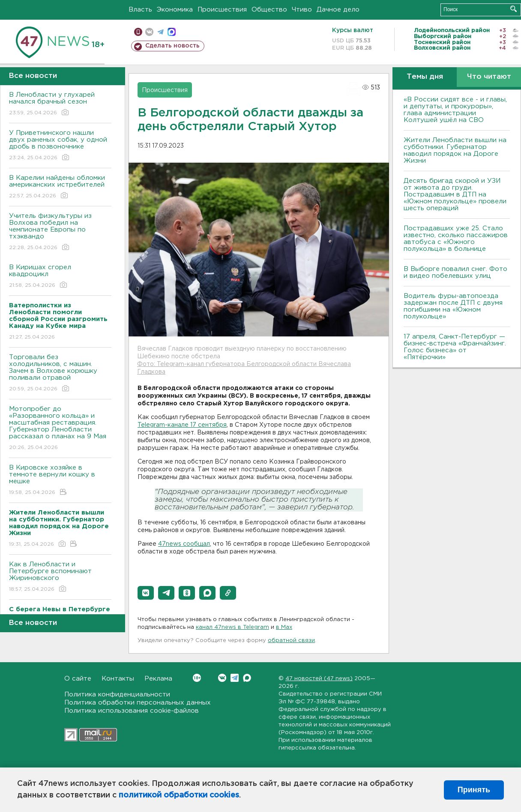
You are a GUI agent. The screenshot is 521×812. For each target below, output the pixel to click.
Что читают (489, 77)
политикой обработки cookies (179, 795)
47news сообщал (184, 544)
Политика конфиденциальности (117, 695)
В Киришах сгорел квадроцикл (60, 277)
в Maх (284, 627)
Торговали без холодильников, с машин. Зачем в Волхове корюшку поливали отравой (60, 373)
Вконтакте (197, 678)
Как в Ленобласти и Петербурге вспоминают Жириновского (60, 577)
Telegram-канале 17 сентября (182, 425)
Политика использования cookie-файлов (132, 711)
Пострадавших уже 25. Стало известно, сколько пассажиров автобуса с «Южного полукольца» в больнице (456, 239)
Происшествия (222, 10)
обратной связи (291, 641)
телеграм (160, 32)
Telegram (235, 678)
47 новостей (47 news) (319, 679)
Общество (269, 10)
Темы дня (425, 77)
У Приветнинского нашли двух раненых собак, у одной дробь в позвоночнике (60, 146)
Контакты (118, 679)
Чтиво (302, 10)
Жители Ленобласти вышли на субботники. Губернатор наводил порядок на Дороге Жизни (455, 150)
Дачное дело (338, 10)
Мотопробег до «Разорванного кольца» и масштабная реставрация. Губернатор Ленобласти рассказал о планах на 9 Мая (60, 429)
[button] (146, 593)
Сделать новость (172, 46)
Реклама (158, 679)
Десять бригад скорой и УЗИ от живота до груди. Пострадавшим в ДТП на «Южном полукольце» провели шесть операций (455, 195)
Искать (514, 9)
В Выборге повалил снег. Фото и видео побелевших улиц (455, 272)
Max (247, 678)
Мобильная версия (138, 32)
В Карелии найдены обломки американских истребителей (60, 187)
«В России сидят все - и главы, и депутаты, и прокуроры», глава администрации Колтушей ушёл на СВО (455, 110)
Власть (140, 10)
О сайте (78, 679)
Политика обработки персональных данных (138, 703)
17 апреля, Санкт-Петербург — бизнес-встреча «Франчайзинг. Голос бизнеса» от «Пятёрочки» (455, 347)
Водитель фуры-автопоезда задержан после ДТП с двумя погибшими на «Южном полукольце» (453, 306)
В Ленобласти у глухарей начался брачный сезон (60, 104)
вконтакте (149, 32)
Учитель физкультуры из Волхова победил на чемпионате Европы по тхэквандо (60, 232)
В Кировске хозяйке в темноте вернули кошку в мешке (60, 480)
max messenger (172, 32)
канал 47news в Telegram (232, 627)
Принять (474, 790)
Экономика (175, 10)
